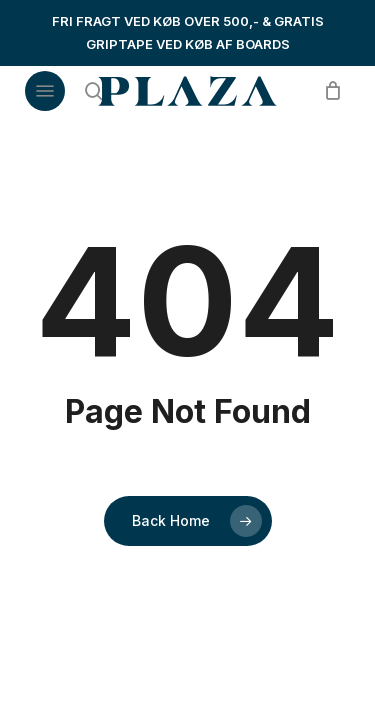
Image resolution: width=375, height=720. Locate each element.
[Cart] (327, 91)
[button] (45, 91)
